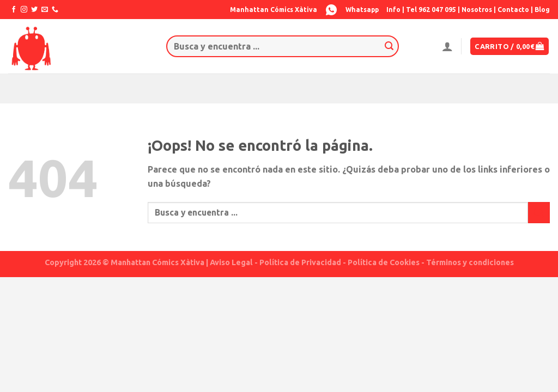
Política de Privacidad (300, 262)
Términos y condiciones (470, 262)
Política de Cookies (384, 262)
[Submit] (389, 46)
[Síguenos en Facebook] (14, 10)
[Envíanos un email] (45, 10)
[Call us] (55, 10)
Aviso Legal (231, 262)
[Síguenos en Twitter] (34, 10)
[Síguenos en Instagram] (24, 10)
